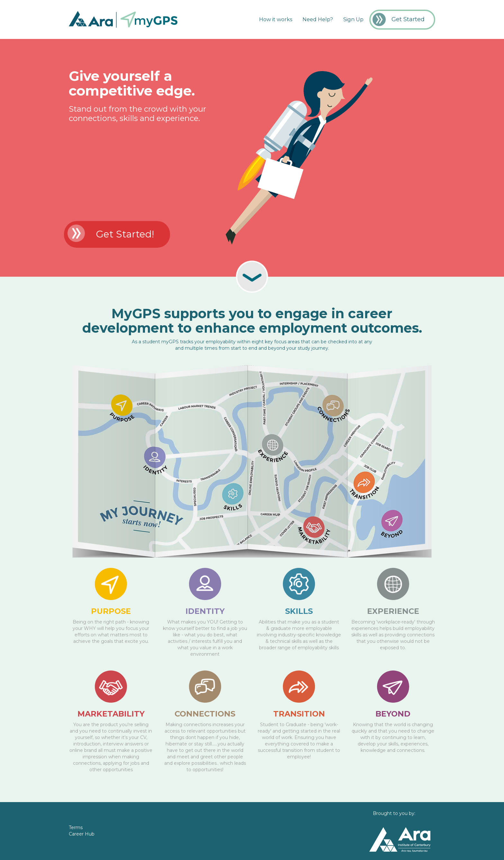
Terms (76, 828)
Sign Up (353, 19)
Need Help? (318, 19)
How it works (276, 19)
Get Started (408, 19)
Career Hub (82, 834)
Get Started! (125, 234)
